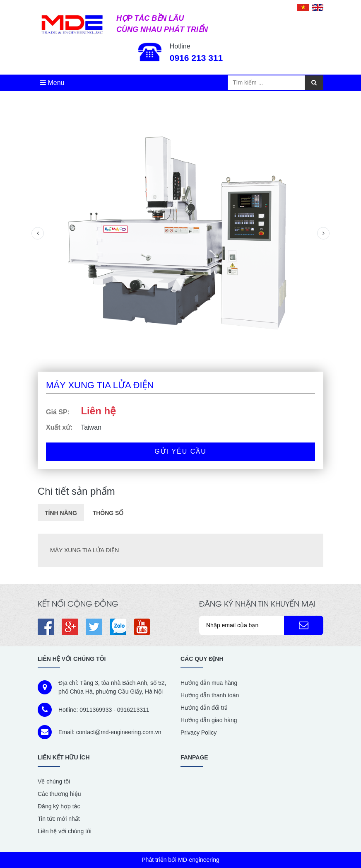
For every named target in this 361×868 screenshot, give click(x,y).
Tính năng (61, 513)
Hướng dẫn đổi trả (204, 708)
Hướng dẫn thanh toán (210, 695)
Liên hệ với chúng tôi (65, 831)
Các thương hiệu (59, 794)
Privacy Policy (199, 733)
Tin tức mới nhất (59, 819)
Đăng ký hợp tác (59, 806)
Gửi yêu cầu (180, 451)
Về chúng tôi (54, 781)
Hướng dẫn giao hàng (209, 720)
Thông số (108, 513)
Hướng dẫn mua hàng (209, 683)
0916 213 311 (196, 58)
